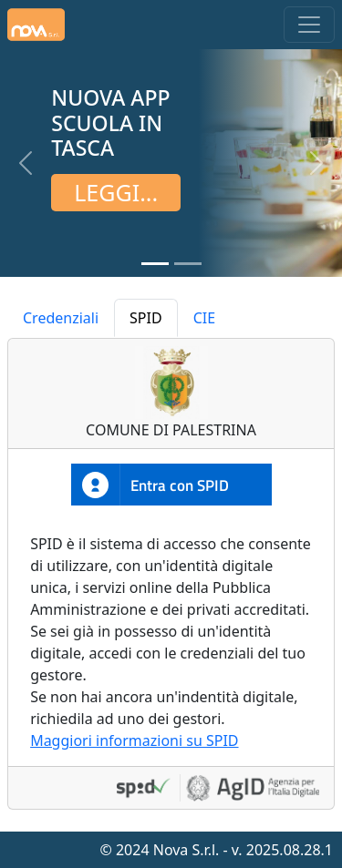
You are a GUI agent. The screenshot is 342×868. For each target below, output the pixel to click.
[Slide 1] (155, 264)
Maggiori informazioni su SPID (134, 740)
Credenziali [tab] (61, 318)
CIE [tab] (204, 318)
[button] (26, 163)
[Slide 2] (188, 264)
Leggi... (116, 192)
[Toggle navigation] (309, 25)
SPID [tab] (146, 318)
